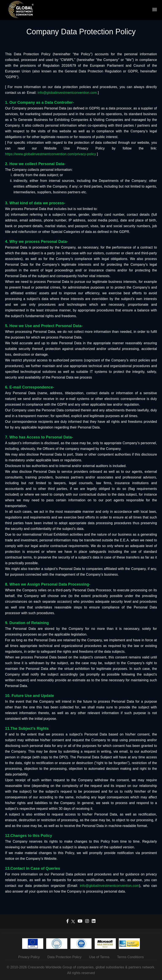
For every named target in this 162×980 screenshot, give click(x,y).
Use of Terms (99, 957)
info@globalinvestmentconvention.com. (67, 93)
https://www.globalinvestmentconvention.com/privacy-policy (51, 154)
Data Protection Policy (65, 957)
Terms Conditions (130, 957)
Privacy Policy (29, 957)
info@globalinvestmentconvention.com (109, 886)
